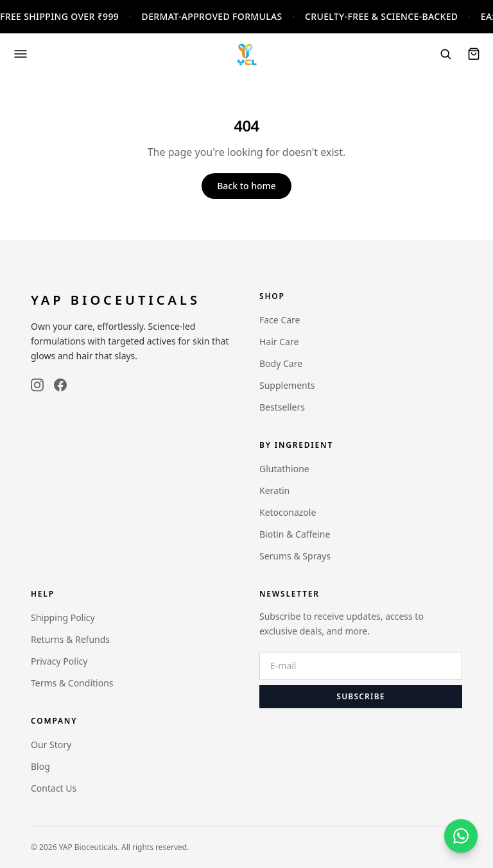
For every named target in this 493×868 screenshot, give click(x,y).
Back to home (246, 186)
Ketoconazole (288, 512)
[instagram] (37, 385)
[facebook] (60, 385)
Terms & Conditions (72, 683)
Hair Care (279, 342)
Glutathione (284, 469)
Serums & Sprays (295, 556)
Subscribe (360, 696)
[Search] (445, 54)
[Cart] (474, 54)
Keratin (274, 490)
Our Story (51, 745)
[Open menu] (21, 54)
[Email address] (361, 666)
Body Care (281, 363)
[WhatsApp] (461, 836)
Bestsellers (282, 407)
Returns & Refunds (70, 639)
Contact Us (54, 788)
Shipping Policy (63, 617)
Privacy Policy (59, 661)
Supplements (287, 385)
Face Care (280, 320)
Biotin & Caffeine (295, 534)
